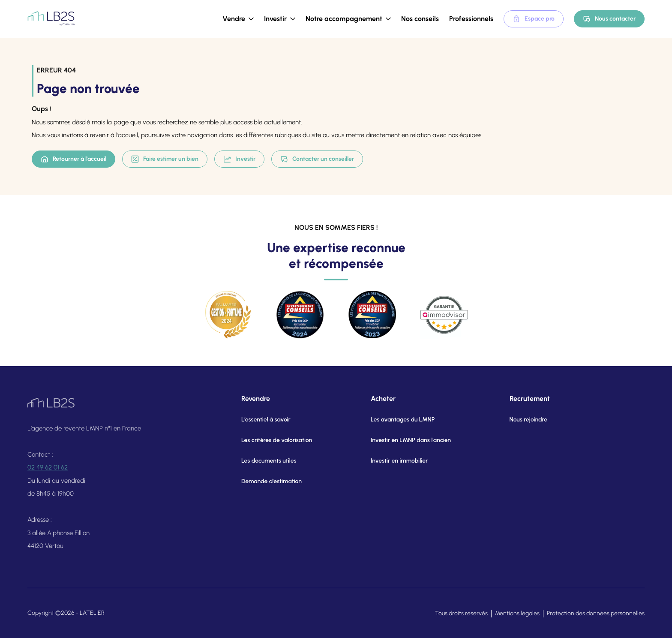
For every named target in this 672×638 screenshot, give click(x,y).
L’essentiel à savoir (260, 420)
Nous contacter (609, 19)
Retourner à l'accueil (73, 159)
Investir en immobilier (390, 461)
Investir (239, 159)
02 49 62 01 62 (48, 471)
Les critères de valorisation (271, 440)
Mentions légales (517, 613)
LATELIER (92, 613)
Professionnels (471, 19)
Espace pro (534, 19)
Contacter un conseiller (317, 159)
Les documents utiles (263, 461)
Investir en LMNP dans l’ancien (401, 440)
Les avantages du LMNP (393, 420)
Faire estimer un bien (165, 159)
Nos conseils (420, 19)
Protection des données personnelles (596, 613)
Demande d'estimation (265, 481)
